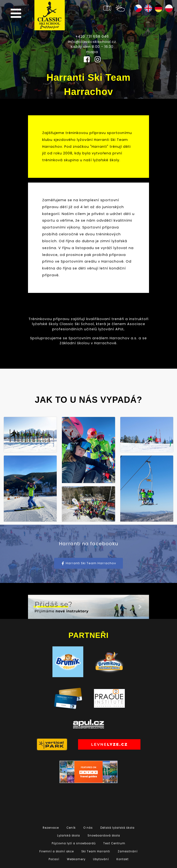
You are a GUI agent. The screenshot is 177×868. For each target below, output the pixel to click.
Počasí (54, 859)
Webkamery (76, 859)
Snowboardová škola (104, 836)
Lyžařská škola (69, 836)
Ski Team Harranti (96, 851)
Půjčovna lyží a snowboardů (74, 843)
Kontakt (123, 859)
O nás (88, 828)
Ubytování (101, 859)
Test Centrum (114, 843)
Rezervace (51, 828)
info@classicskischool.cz (92, 42)
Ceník (71, 828)
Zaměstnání (128, 851)
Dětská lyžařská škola (117, 828)
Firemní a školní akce (57, 851)
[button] (37, 607)
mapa (92, 52)
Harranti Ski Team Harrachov (88, 563)
